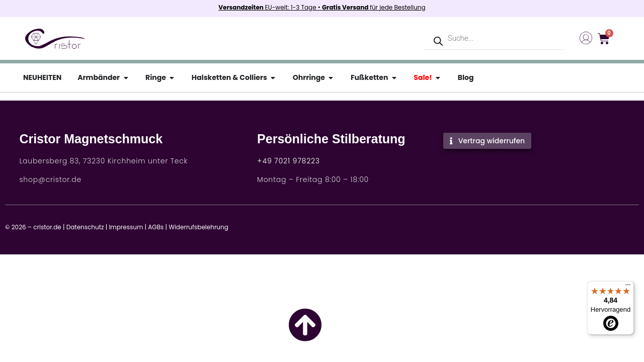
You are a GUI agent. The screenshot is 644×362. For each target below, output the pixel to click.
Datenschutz (85, 227)
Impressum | (128, 227)
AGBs (156, 227)
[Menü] (628, 287)
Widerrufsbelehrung (198, 227)
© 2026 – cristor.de (33, 227)
